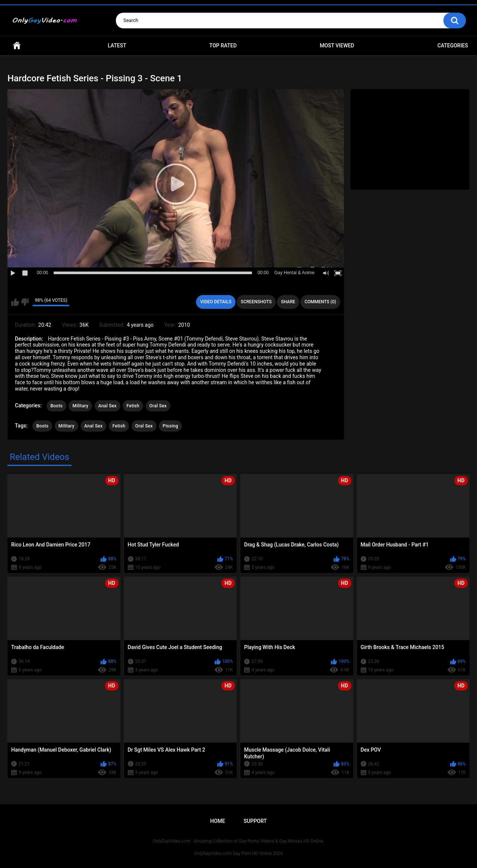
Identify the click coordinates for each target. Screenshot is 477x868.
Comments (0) (320, 302)
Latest (117, 46)
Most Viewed (337, 46)
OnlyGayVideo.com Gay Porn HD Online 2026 (238, 853)
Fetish (133, 406)
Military (80, 406)
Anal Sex (108, 406)
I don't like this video (25, 302)
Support (255, 821)
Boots (56, 406)
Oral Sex (158, 406)
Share (288, 302)
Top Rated (223, 46)
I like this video (15, 302)
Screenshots (256, 302)
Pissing (170, 426)
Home (17, 46)
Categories (453, 46)
